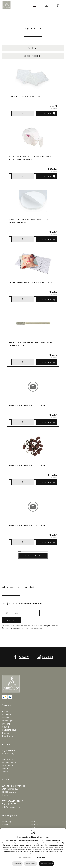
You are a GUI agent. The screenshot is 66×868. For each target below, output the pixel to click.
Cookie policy (44, 852)
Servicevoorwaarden (10, 628)
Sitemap (7, 705)
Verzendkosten (9, 762)
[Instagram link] (45, 657)
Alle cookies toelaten (46, 864)
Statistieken (41, 858)
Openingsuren (9, 816)
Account (6, 744)
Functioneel (26, 858)
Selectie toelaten (31, 864)
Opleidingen (7, 736)
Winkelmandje (9, 754)
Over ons (6, 724)
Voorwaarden (8, 759)
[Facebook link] (21, 657)
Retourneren (8, 765)
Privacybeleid (48, 626)
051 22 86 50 (10, 804)
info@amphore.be (12, 807)
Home (5, 712)
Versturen (11, 620)
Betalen (6, 768)
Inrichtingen (8, 721)
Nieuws (6, 727)
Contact (6, 733)
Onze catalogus (9, 730)
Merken (6, 718)
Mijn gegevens (9, 750)
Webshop (6, 715)
